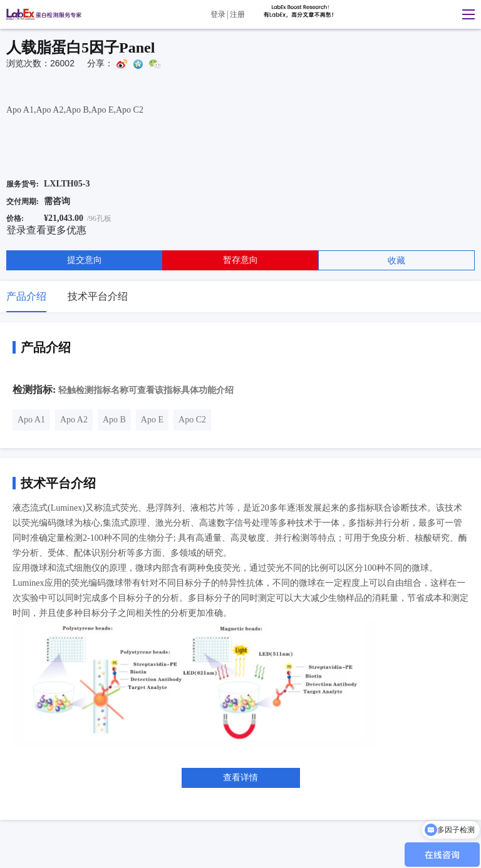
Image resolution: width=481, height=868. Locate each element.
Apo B (114, 420)
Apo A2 (74, 420)
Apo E (152, 420)
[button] (465, 14)
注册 (237, 14)
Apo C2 (192, 420)
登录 (218, 14)
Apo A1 (31, 420)
